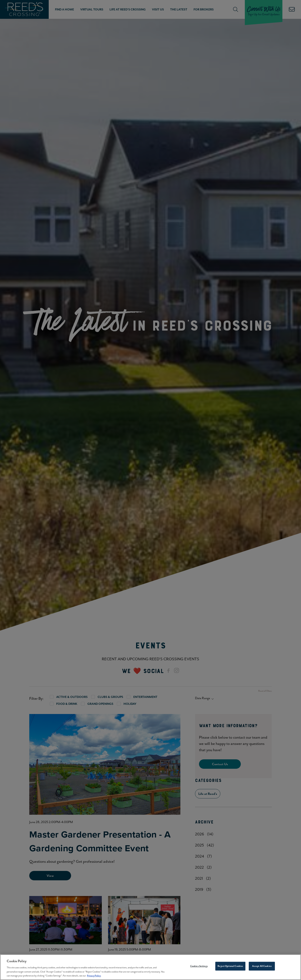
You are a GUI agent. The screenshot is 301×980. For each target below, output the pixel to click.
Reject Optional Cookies (230, 966)
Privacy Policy (94, 976)
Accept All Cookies (262, 966)
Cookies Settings (199, 966)
